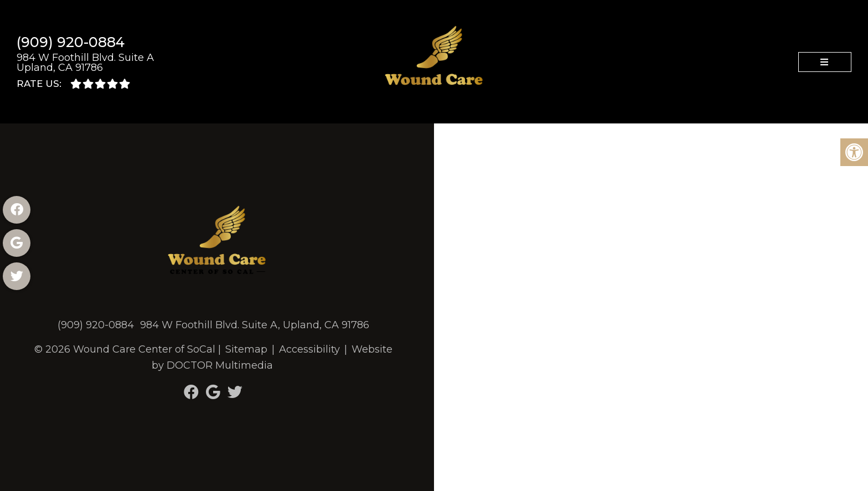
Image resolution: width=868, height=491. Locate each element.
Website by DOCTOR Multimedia (272, 357)
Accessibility (309, 349)
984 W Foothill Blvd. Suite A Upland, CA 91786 (85, 63)
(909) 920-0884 (71, 42)
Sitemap (246, 349)
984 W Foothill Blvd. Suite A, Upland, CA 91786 (255, 325)
